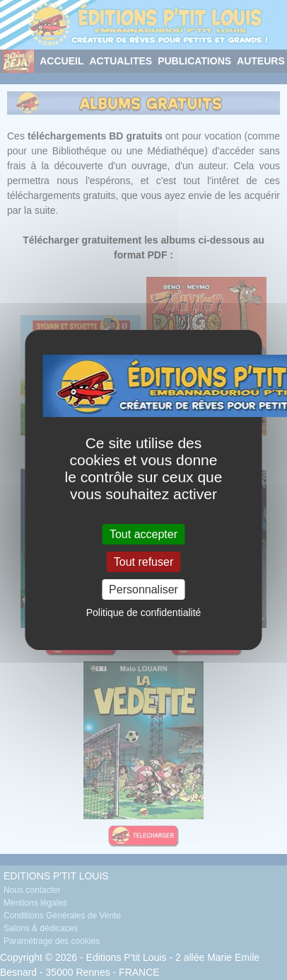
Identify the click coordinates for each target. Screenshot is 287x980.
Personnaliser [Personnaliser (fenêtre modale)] (143, 589)
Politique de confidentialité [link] (144, 612)
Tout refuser (143, 562)
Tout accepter (143, 534)
